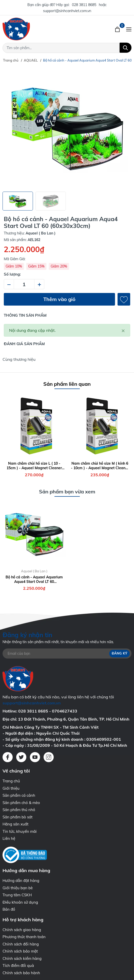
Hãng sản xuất (15, 824)
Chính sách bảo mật (20, 951)
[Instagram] (49, 757)
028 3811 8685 (84, 5)
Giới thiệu (11, 788)
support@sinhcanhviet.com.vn (67, 11)
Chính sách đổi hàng (21, 944)
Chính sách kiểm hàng (22, 958)
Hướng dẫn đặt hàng (21, 881)
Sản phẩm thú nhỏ (19, 810)
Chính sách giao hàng (22, 930)
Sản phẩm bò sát (17, 817)
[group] (67, 127)
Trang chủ (11, 781)
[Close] (123, 330)
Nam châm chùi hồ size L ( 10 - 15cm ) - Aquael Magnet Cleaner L (34, 466)
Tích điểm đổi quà (18, 966)
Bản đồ (9, 909)
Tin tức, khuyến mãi (20, 831)
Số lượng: (12, 274)
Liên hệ (9, 838)
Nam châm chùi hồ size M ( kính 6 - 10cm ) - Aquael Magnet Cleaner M (100, 466)
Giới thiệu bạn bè (18, 888)
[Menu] (129, 29)
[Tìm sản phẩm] (67, 48)
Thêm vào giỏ (59, 299)
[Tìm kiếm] (126, 48)
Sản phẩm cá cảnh (19, 795)
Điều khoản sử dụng (20, 902)
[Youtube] (35, 757)
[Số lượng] (24, 284)
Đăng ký (119, 654)
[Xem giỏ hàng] (118, 29)
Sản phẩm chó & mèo (21, 803)
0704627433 (65, 711)
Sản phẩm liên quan (67, 384)
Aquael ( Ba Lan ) (34, 571)
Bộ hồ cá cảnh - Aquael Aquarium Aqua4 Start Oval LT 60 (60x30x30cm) (34, 579)
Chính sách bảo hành (21, 973)
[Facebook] (8, 757)
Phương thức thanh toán (24, 937)
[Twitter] (21, 757)
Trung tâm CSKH (17, 895)
